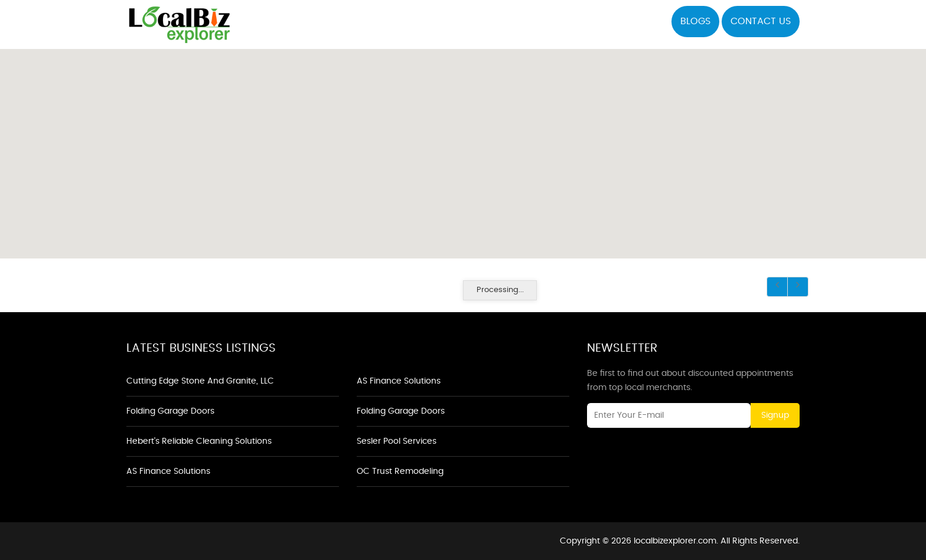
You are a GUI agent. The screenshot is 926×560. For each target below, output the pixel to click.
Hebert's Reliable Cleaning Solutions (199, 441)
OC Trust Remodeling (400, 471)
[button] (463, 147)
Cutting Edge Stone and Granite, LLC (200, 381)
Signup (775, 415)
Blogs (695, 21)
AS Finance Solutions (168, 471)
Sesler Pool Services (397, 441)
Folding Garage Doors (170, 411)
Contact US (761, 21)
